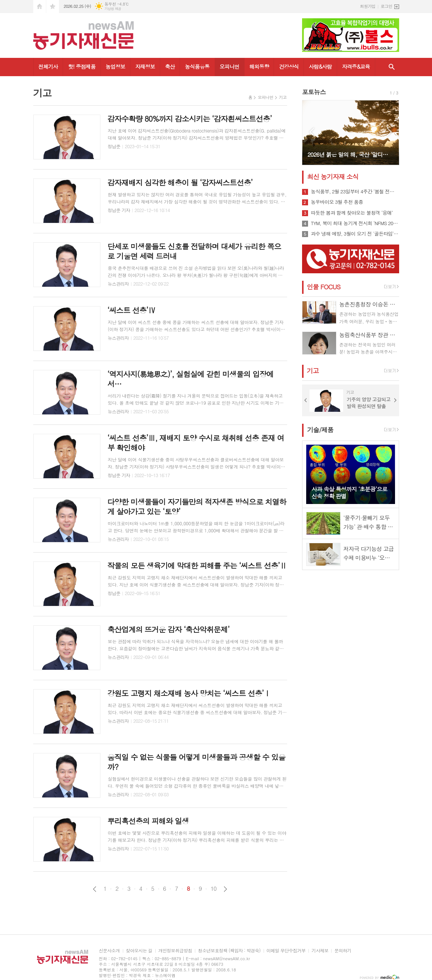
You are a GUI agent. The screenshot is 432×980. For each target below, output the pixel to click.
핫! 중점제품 (82, 66)
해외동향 (259, 66)
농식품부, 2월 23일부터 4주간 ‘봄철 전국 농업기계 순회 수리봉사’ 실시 (355, 192)
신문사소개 (109, 951)
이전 (95, 889)
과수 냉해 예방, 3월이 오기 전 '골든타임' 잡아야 (355, 234)
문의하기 (343, 951)
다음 (225, 889)
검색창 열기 (392, 67)
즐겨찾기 (53, 7)
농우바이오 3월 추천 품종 (337, 202)
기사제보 (320, 951)
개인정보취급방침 (175, 951)
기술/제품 (320, 430)
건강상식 (289, 66)
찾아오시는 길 (139, 951)
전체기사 (48, 66)
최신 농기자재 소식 (333, 177)
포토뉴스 (314, 92)
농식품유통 (197, 66)
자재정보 (145, 66)
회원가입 (368, 6)
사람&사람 (320, 66)
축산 (170, 66)
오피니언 (229, 66)
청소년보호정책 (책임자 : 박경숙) (229, 951)
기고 (283, 97)
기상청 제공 (113, 9)
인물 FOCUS (324, 287)
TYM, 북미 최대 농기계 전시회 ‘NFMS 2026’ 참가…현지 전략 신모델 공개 (355, 223)
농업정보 (116, 66)
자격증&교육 (356, 66)
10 (214, 889)
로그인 (386, 6)
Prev (312, 132)
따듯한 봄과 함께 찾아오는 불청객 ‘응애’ (352, 213)
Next (390, 132)
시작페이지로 (40, 7)
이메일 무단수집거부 (286, 951)
